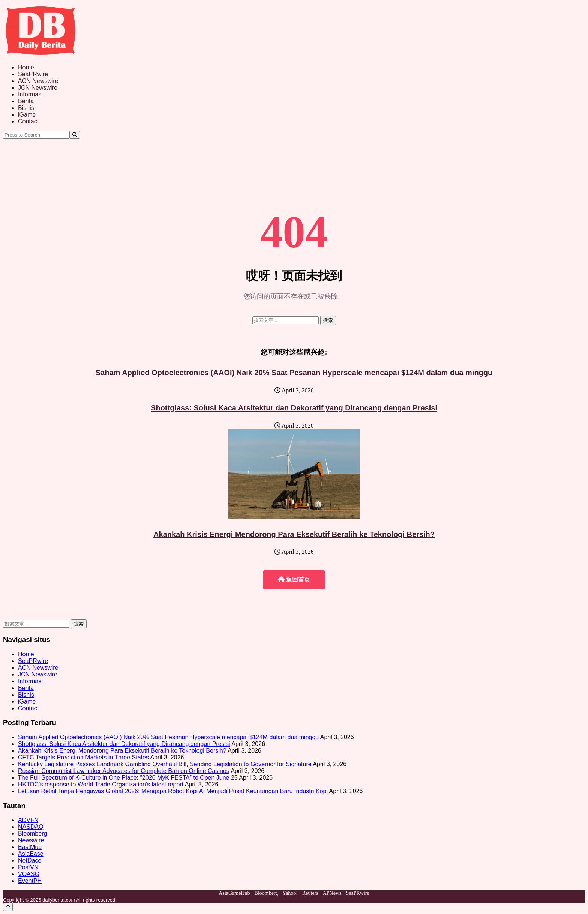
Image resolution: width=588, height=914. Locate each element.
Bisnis (26, 108)
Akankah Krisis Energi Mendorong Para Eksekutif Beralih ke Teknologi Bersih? (294, 534)
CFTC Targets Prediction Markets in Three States (83, 757)
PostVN (28, 867)
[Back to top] (8, 907)
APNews (332, 893)
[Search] (75, 135)
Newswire (31, 840)
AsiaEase (31, 854)
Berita (26, 101)
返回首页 (294, 580)
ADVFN (28, 820)
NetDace (30, 861)
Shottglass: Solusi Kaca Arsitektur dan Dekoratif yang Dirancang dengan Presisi (294, 408)
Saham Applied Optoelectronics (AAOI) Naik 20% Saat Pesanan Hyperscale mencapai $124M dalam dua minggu (294, 373)
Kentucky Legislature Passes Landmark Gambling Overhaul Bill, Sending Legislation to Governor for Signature (165, 764)
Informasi (30, 94)
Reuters (310, 893)
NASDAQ (31, 827)
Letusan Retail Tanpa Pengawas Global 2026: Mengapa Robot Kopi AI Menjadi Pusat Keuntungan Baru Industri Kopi (173, 791)
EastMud (30, 847)
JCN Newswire (38, 88)
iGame (27, 115)
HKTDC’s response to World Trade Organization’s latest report (101, 784)
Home (26, 67)
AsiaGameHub (234, 893)
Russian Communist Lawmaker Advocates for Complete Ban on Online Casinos (124, 771)
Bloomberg (32, 834)
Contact (28, 121)
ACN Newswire (38, 81)
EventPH (30, 881)
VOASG (29, 874)
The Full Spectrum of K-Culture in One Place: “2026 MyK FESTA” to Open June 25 (128, 778)
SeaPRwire (33, 74)
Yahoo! (290, 893)
